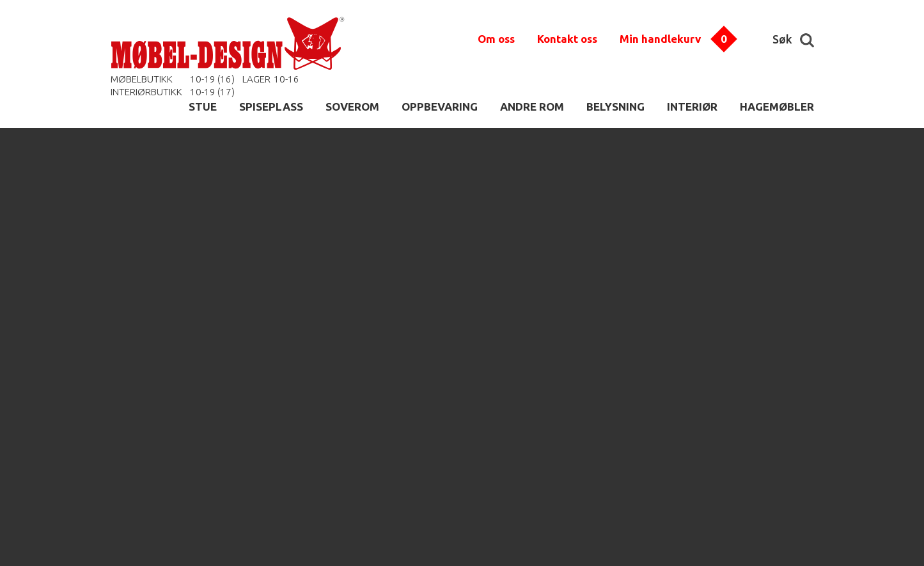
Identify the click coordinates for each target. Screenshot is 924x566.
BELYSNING (615, 106)
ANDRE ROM (532, 106)
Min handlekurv (660, 39)
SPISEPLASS (271, 106)
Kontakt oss (567, 39)
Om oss (496, 39)
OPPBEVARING (440, 106)
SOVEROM (352, 106)
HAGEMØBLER (777, 106)
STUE (203, 106)
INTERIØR (692, 106)
